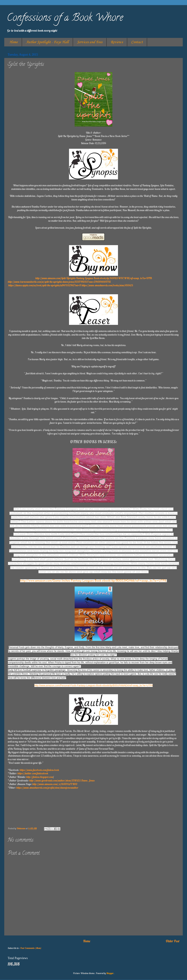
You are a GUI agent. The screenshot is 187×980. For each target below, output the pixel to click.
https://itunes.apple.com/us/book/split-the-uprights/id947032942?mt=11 (45, 285)
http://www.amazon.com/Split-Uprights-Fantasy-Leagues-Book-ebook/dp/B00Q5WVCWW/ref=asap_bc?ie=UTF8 (94, 278)
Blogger (110, 973)
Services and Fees (90, 42)
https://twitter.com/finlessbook (33, 773)
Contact (137, 42)
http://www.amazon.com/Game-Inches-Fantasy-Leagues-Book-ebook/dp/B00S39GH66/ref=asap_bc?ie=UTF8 (93, 581)
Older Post (173, 941)
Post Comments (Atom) (31, 948)
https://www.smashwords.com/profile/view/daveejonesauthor (47, 788)
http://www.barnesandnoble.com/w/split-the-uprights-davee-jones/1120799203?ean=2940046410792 (59, 282)
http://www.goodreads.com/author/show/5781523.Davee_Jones (62, 781)
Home (14, 42)
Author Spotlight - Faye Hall (47, 42)
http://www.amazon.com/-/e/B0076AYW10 (55, 784)
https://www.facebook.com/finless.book (39, 770)
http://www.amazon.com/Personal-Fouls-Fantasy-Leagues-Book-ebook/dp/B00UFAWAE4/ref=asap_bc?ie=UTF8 (93, 685)
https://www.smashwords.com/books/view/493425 (107, 285)
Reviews (117, 42)
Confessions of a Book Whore (65, 19)
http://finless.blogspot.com (40, 777)
